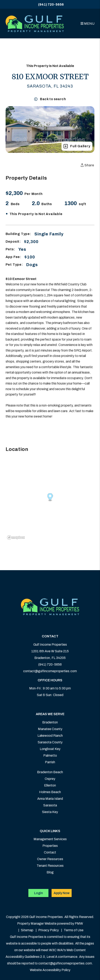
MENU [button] (87, 24)
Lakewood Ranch (50, 736)
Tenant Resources (50, 866)
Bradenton (50, 722)
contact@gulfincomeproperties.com (50, 671)
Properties (50, 846)
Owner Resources (50, 859)
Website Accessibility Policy (50, 970)
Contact (50, 852)
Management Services (50, 839)
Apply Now (62, 893)
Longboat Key (50, 749)
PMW (79, 923)
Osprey (50, 779)
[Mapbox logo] (16, 537)
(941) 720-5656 (51, 4)
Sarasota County (50, 742)
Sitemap (27, 930)
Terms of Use (74, 930)
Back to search (50, 99)
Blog (50, 872)
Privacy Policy (49, 930)
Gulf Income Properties (50, 645)
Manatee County (50, 729)
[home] (35, 24)
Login (39, 893)
